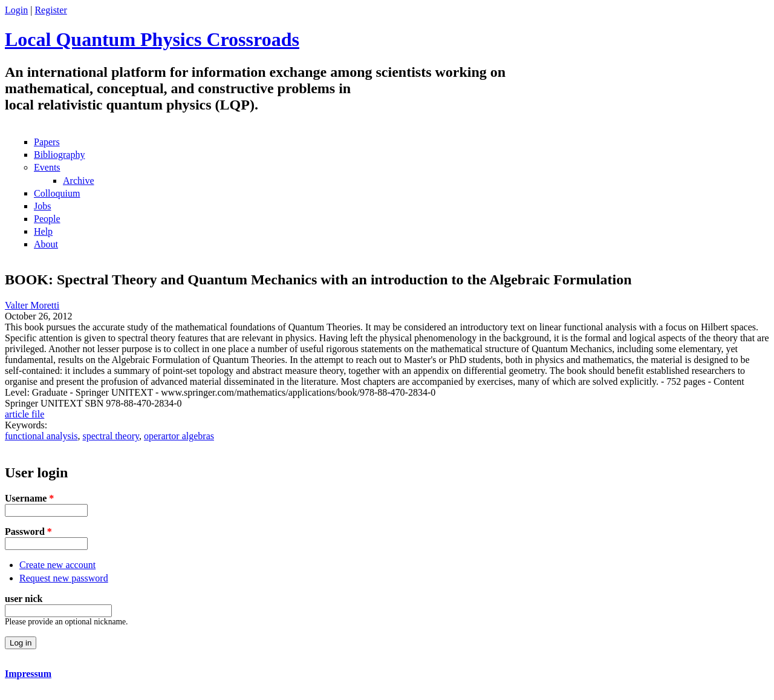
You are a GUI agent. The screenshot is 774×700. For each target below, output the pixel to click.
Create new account (57, 565)
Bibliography (59, 155)
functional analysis (41, 436)
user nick (24, 599)
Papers (47, 142)
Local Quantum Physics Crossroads (152, 39)
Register (50, 10)
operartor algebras (179, 436)
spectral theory (111, 436)
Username (29, 498)
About (46, 244)
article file (24, 414)
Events (47, 167)
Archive (79, 181)
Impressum (28, 674)
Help (43, 231)
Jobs (42, 206)
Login (16, 10)
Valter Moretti (32, 305)
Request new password (64, 578)
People (47, 219)
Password (28, 532)
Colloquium (57, 193)
